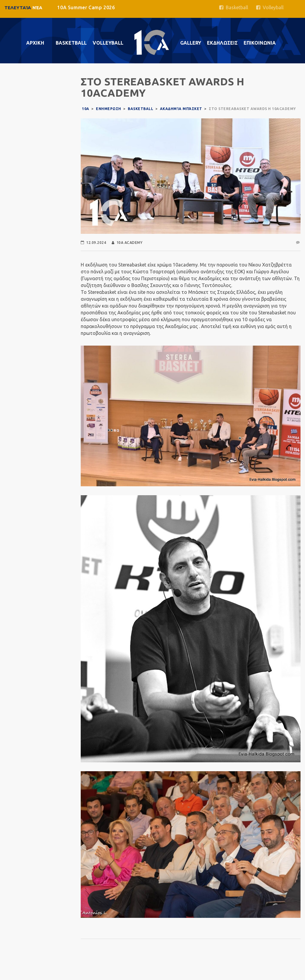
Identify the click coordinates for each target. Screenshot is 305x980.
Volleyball (270, 7)
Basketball (234, 7)
